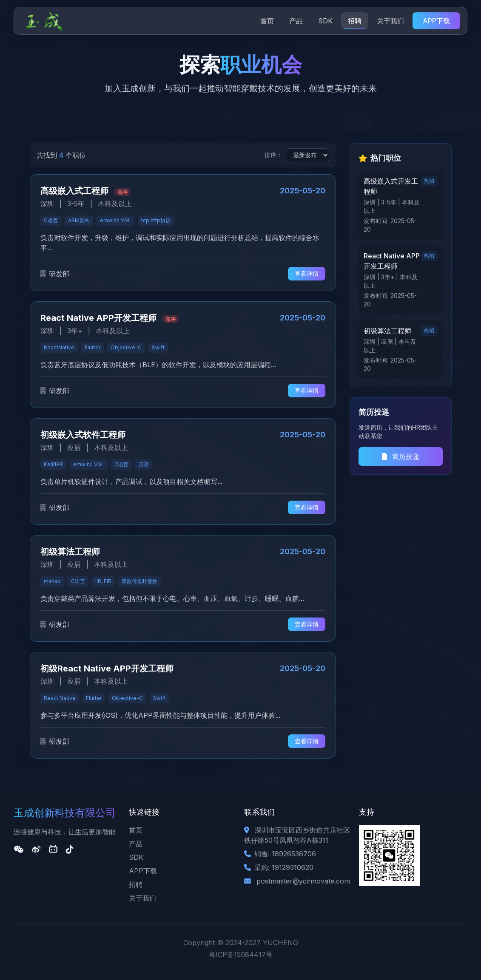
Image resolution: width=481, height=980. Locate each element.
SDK (325, 21)
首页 (267, 21)
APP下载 (436, 21)
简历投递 (401, 456)
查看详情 (307, 273)
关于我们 (390, 21)
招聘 (355, 21)
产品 (296, 21)
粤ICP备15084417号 (241, 955)
